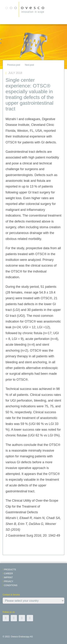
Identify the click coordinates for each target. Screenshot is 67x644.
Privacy (9, 581)
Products (10, 570)
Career (8, 574)
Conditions (11, 585)
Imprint (8, 577)
